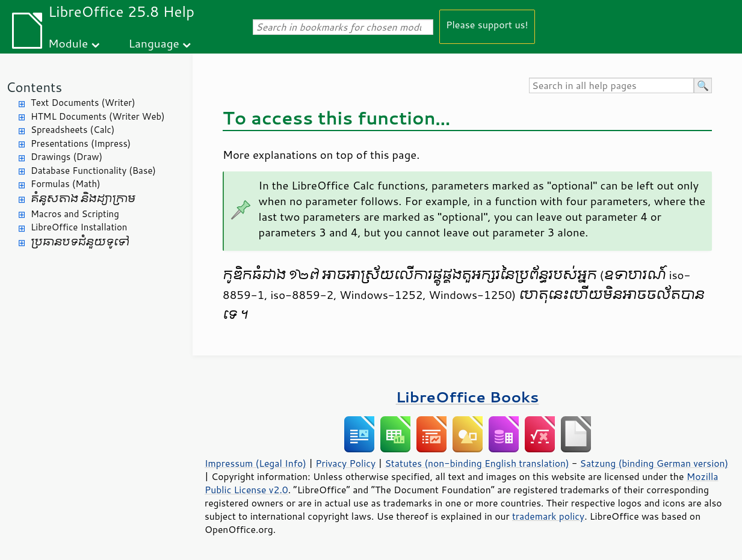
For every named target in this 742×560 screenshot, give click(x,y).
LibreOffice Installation (79, 227)
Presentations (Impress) (81, 143)
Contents (34, 87)
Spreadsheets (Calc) (73, 130)
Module (68, 43)
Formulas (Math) (66, 184)
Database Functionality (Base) (93, 171)
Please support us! (487, 24)
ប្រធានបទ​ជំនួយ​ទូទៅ (80, 242)
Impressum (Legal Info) (255, 463)
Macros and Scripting (75, 214)
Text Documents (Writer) (83, 103)
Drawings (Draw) (66, 157)
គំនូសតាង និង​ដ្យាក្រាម (83, 199)
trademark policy (548, 516)
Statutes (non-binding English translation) (477, 463)
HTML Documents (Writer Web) (98, 116)
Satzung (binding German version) (654, 463)
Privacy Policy (345, 463)
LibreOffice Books (468, 397)
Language (154, 43)
